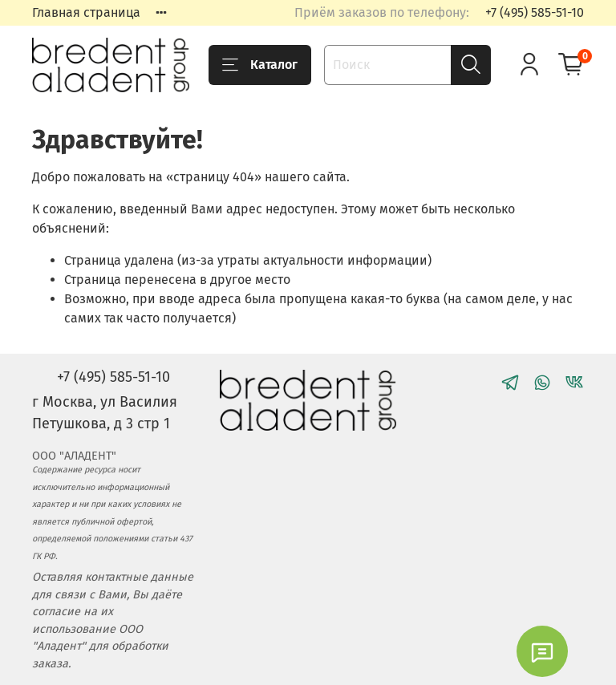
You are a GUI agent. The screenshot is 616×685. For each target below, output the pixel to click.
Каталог (260, 65)
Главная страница (86, 12)
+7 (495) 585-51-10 (535, 12)
